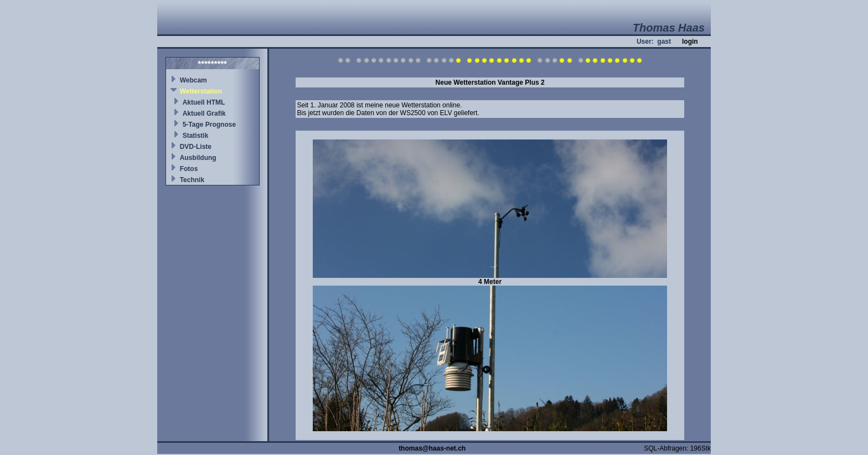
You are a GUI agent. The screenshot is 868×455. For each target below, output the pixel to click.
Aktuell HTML (204, 102)
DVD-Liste (196, 147)
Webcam (193, 80)
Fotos (189, 169)
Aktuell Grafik (204, 113)
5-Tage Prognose (209, 125)
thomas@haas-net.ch (432, 448)
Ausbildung (198, 158)
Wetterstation (201, 91)
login (690, 42)
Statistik (196, 136)
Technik (192, 180)
